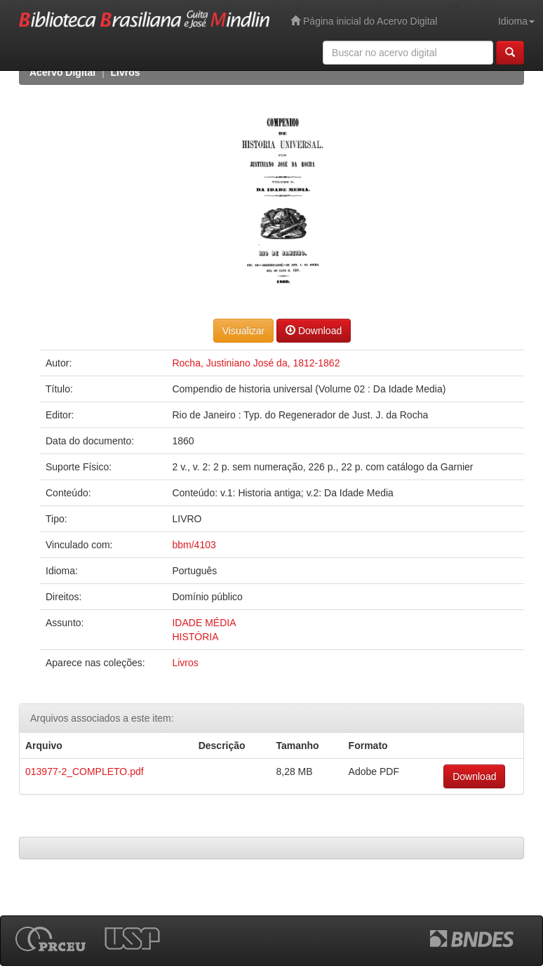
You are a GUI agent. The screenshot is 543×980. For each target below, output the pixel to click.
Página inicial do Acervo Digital (364, 21)
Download (314, 330)
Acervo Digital (62, 72)
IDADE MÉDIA (204, 623)
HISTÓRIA (195, 637)
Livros (126, 72)
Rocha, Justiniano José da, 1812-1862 (256, 363)
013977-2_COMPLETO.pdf (85, 772)
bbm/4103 (194, 545)
